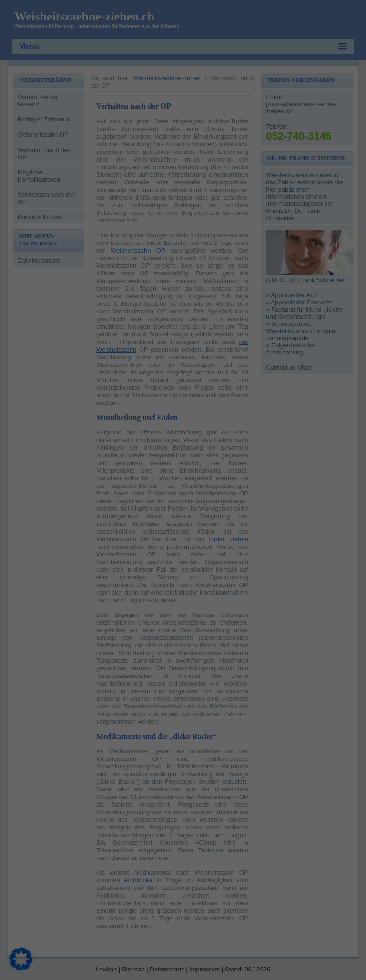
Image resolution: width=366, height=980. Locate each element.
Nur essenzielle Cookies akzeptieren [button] (183, 225)
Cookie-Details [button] (143, 275)
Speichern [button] (269, 197)
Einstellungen (83, 165)
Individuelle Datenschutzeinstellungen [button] (183, 253)
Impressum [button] (227, 275)
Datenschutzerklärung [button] (187, 275)
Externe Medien (225, 71)
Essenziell (217, 22)
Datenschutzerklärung (51, 156)
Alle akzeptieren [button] (97, 197)
